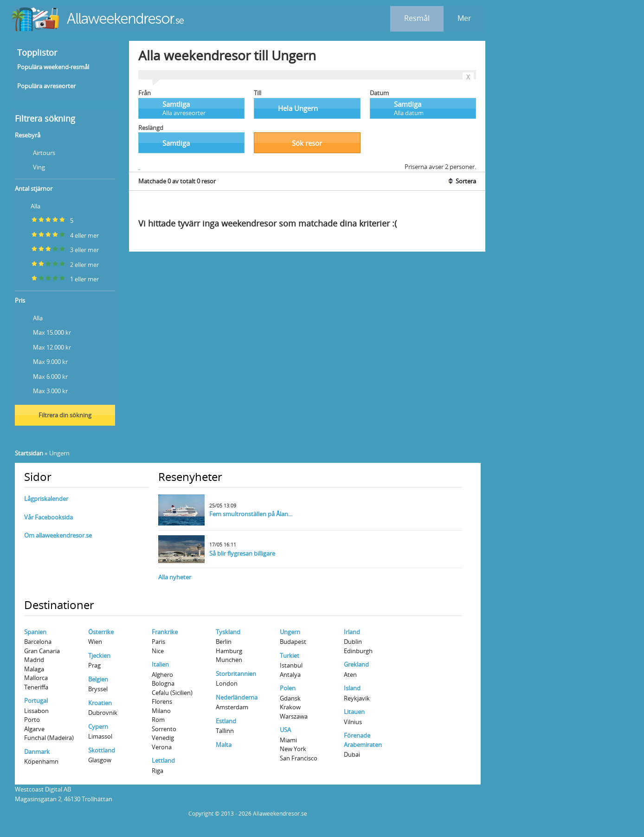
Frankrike (165, 632)
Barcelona (38, 642)
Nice (158, 651)
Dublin (353, 642)
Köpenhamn (41, 761)
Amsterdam (232, 707)
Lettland (163, 760)
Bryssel (98, 689)
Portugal (36, 701)
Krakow (290, 707)
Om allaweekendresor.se (58, 535)
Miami (288, 740)
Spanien (35, 632)
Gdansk (290, 698)
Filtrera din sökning (65, 415)
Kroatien (100, 703)
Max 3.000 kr (42, 390)
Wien (95, 642)
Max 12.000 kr (44, 347)
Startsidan (29, 453)
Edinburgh (358, 651)
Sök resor (307, 143)
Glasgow (100, 760)
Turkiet (290, 655)
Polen (288, 688)
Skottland (102, 750)
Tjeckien (99, 655)
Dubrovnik (103, 713)
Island (352, 688)
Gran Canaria (42, 651)
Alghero (162, 675)
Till (258, 93)
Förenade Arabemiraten (363, 740)
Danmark (37, 752)
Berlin (224, 642)
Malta (224, 745)
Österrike (101, 632)
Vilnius (353, 722)
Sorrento (164, 729)
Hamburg (229, 651)
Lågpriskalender (46, 499)
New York (293, 749)
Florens (162, 701)
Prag (94, 665)
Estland (226, 721)
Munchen (229, 660)
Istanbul (291, 665)
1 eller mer (58, 278)
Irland (352, 632)
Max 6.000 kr (42, 376)
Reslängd (151, 128)
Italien (160, 664)
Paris (158, 642)
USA (285, 730)
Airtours (36, 152)
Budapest (293, 642)
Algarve (34, 729)
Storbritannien (236, 674)
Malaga (34, 669)
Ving (31, 166)
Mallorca (36, 678)
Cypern (98, 727)
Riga (158, 771)
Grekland (356, 664)
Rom (158, 720)
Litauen (354, 712)
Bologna (163, 683)
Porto (32, 720)
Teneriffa (36, 687)
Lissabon (36, 711)
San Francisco (299, 758)
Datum (379, 93)
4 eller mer (58, 235)
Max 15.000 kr (44, 332)
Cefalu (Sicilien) (172, 693)
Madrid (34, 660)
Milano (161, 711)
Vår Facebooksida (48, 517)
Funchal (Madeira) (49, 738)
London (227, 683)
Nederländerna (237, 697)
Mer (464, 18)
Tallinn (225, 731)
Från (145, 93)
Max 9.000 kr (42, 361)
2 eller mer (58, 264)
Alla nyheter (175, 577)
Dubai (352, 754)
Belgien (98, 679)
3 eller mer (58, 249)
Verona (162, 747)
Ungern (290, 632)
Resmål (417, 18)
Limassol (100, 736)
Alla (29, 205)
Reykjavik (357, 698)
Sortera (461, 181)
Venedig (163, 738)
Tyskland (228, 632)
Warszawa (294, 716)
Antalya (290, 675)
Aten (350, 675)
